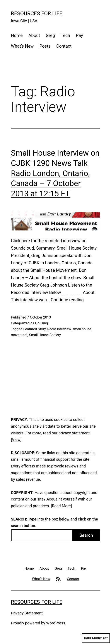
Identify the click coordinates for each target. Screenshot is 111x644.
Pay (79, 35)
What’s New (22, 46)
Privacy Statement (27, 613)
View (16, 440)
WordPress (56, 623)
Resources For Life (37, 13)
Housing (41, 323)
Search (86, 535)
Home (17, 35)
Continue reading (67, 300)
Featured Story (35, 329)
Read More (61, 506)
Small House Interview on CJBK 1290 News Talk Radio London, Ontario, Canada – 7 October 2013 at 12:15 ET (55, 173)
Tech (65, 35)
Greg (50, 35)
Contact (64, 46)
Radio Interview (59, 329)
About (34, 35)
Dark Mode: (96, 638)
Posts (45, 46)
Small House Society (45, 335)
